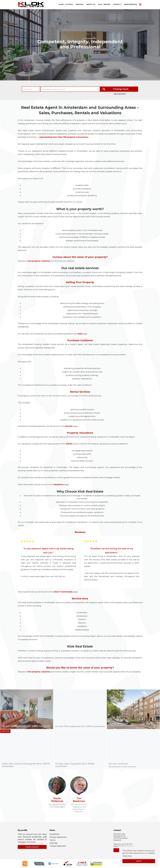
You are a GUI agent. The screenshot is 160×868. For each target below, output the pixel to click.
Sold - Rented (104, 4)
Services (80, 4)
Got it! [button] (139, 861)
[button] (119, 89)
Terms (53, 840)
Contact (118, 4)
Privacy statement (58, 837)
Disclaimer (55, 834)
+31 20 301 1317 (127, 844)
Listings (70, 4)
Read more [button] (127, 856)
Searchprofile (131, 4)
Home (61, 4)
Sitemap (54, 843)
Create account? (32, 847)
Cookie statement (58, 846)
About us (91, 4)
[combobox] (31, 88)
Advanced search (120, 94)
